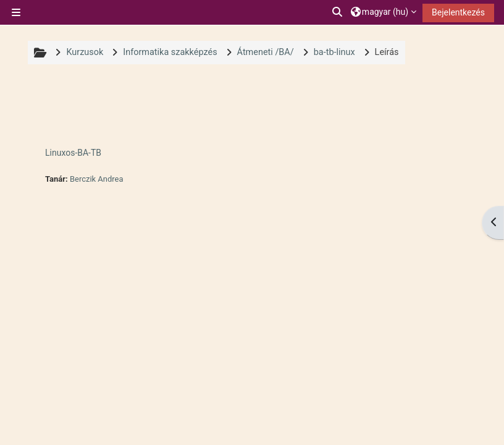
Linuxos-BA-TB (73, 153)
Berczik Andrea (97, 179)
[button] (338, 12)
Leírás (387, 52)
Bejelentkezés (458, 12)
